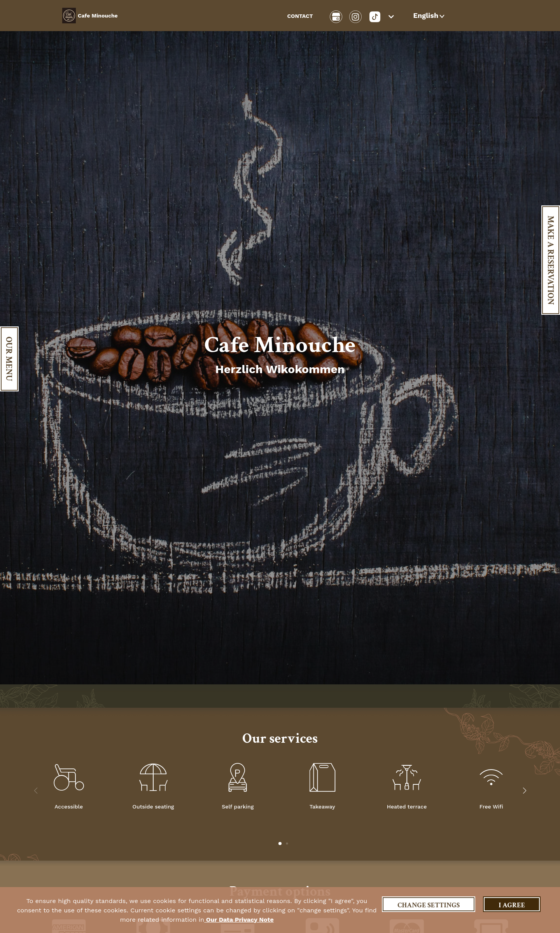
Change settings (429, 905)
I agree (512, 905)
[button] (430, 16)
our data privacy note (239, 920)
